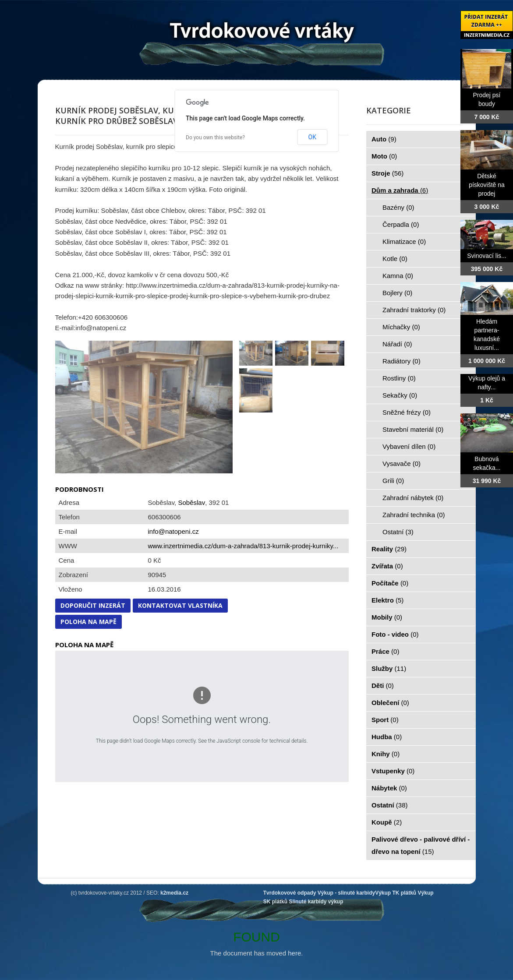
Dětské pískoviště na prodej (487, 185)
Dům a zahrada (400, 190)
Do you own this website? (215, 137)
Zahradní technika (414, 515)
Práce (385, 651)
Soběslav (191, 502)
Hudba (387, 737)
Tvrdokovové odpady (290, 893)
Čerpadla (401, 224)
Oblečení (390, 703)
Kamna (398, 276)
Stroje (387, 173)
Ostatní (398, 532)
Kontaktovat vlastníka (180, 605)
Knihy (386, 754)
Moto (384, 156)
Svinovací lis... (486, 256)
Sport (385, 720)
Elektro (387, 600)
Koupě (387, 822)
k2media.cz (174, 893)
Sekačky (400, 395)
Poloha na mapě (88, 622)
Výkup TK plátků (396, 893)
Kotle (395, 259)
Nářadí (397, 344)
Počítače (390, 583)
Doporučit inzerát (93, 605)
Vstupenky (393, 771)
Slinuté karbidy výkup (316, 902)
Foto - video (395, 634)
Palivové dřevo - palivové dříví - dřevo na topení (421, 845)
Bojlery (397, 293)
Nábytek (389, 788)
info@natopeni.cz (173, 531)
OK (312, 137)
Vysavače (402, 464)
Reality (389, 549)
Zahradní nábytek (413, 498)
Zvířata (387, 566)
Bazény (398, 207)
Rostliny (399, 378)
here (294, 953)
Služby (389, 668)
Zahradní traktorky (414, 310)
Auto (384, 139)
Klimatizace (404, 241)
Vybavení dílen (409, 446)
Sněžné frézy (407, 412)
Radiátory (402, 361)
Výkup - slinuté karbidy (346, 893)
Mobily (387, 617)
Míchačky (401, 327)
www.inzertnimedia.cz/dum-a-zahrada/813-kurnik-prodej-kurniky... (243, 546)
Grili (393, 481)
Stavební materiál (413, 429)
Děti (383, 686)
